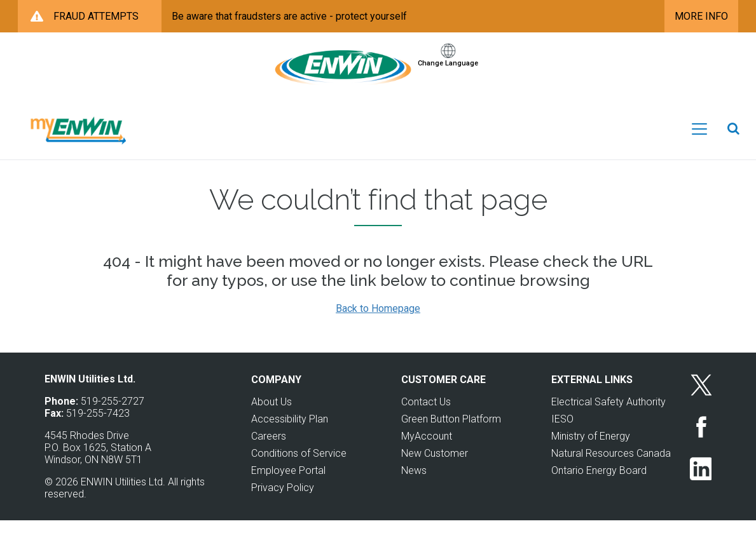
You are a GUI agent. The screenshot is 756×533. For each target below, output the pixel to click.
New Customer (435, 465)
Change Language (448, 75)
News (414, 482)
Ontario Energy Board (599, 482)
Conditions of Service (299, 465)
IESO (562, 431)
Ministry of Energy (591, 448)
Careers (269, 448)
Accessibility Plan (290, 431)
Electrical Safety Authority (608, 414)
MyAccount (427, 448)
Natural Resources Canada (611, 465)
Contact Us (426, 414)
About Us (271, 414)
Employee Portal (288, 482)
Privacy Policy (283, 500)
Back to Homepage (378, 320)
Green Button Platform (451, 431)
